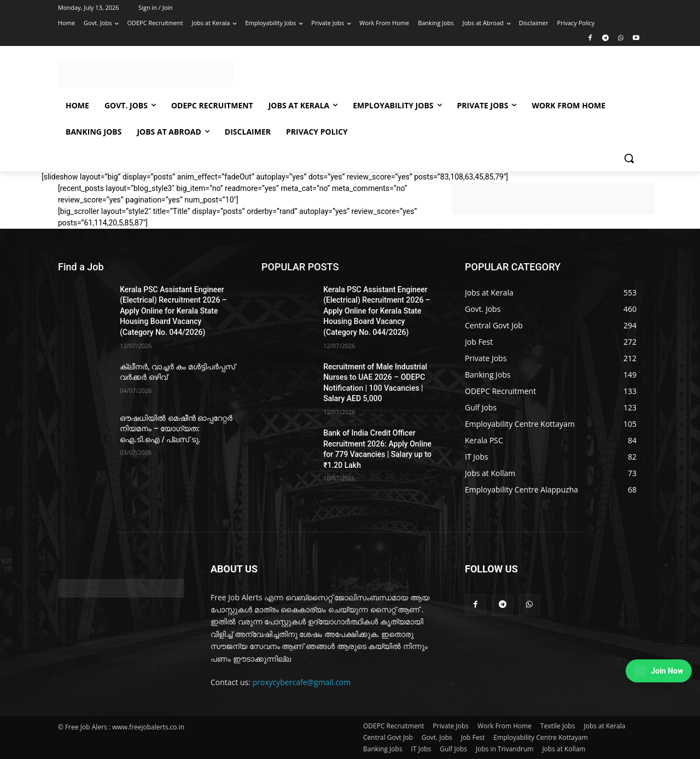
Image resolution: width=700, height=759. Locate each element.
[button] (629, 158)
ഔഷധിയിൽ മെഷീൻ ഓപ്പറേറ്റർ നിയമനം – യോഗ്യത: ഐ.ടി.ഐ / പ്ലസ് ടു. (176, 429)
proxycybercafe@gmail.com (302, 682)
